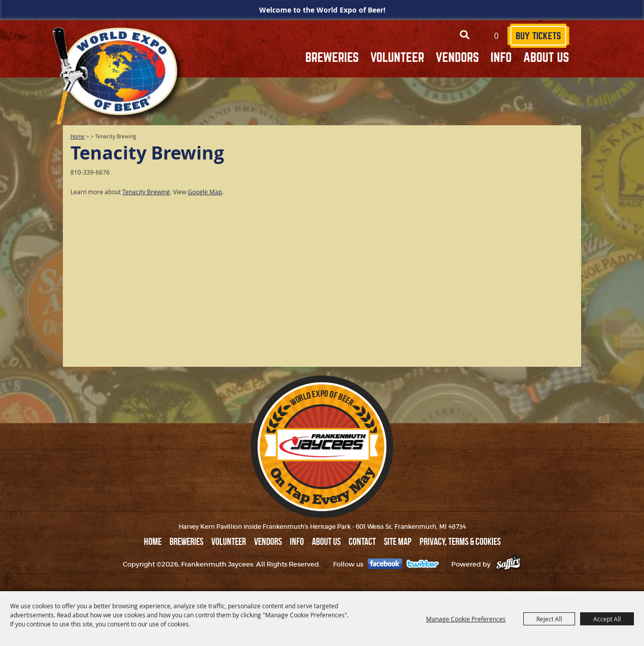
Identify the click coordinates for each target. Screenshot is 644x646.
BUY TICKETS (538, 36)
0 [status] (496, 36)
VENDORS (457, 58)
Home (77, 137)
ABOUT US (546, 58)
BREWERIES (332, 58)
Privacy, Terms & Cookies (460, 541)
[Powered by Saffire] (508, 564)
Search (465, 35)
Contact (362, 541)
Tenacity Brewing (146, 192)
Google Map (205, 192)
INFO (501, 58)
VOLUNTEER (397, 58)
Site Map (398, 541)
